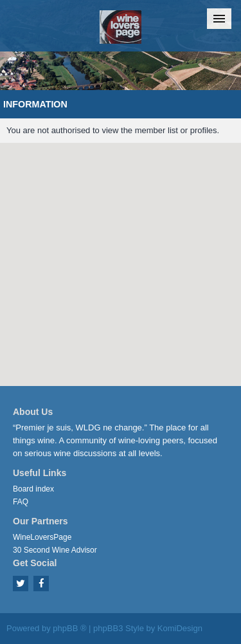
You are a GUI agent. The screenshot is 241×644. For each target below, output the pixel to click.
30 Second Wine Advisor (55, 550)
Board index (33, 489)
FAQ (21, 502)
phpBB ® (69, 628)
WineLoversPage (42, 537)
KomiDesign (180, 628)
